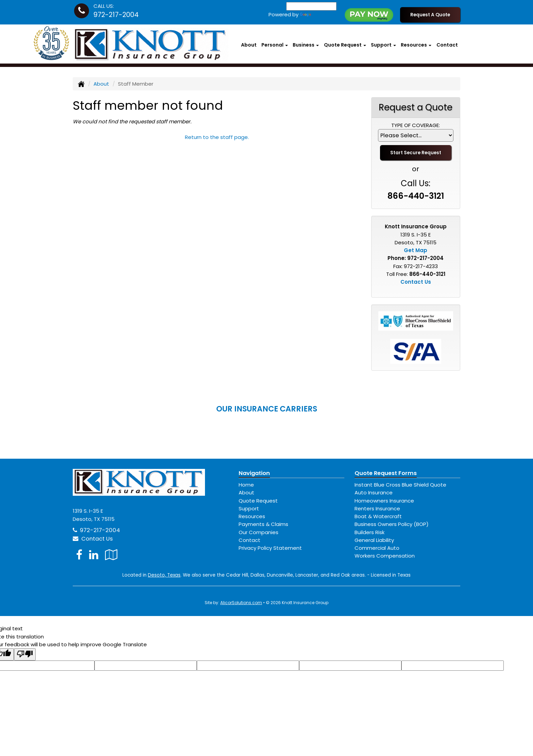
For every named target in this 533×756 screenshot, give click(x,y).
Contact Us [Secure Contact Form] (416, 282)
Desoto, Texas (164, 575)
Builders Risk (369, 532)
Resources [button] (416, 45)
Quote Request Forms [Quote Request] (386, 473)
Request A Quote (430, 15)
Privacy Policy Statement (270, 548)
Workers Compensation (385, 556)
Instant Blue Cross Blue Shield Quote (400, 485)
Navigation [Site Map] (254, 473)
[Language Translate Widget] (311, 6)
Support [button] (383, 45)
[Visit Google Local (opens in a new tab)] (111, 555)
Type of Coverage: (416, 125)
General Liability (374, 540)
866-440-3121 (416, 196)
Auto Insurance (374, 493)
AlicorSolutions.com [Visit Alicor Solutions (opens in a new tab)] (241, 603)
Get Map (416, 250)
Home (246, 485)
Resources (252, 516)
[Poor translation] (25, 654)
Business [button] (306, 45)
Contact (447, 45)
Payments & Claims (263, 524)
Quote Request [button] (345, 45)
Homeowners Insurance (384, 501)
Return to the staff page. (217, 137)
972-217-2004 (116, 15)
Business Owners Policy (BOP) (392, 524)
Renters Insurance (377, 508)
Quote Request (258, 501)
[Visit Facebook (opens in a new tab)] (79, 555)
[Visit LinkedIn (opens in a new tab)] (94, 555)
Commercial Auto (377, 548)
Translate (318, 14)
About (249, 45)
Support (249, 508)
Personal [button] (275, 45)
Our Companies (259, 532)
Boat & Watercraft (378, 516)
